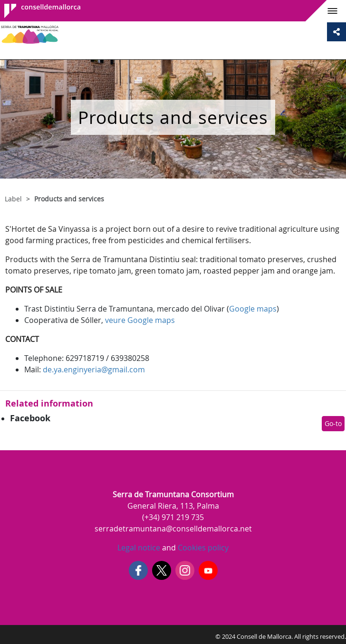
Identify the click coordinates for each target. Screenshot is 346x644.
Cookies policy (202, 548)
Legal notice (139, 548)
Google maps (253, 309)
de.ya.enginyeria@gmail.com (94, 369)
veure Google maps (140, 320)
